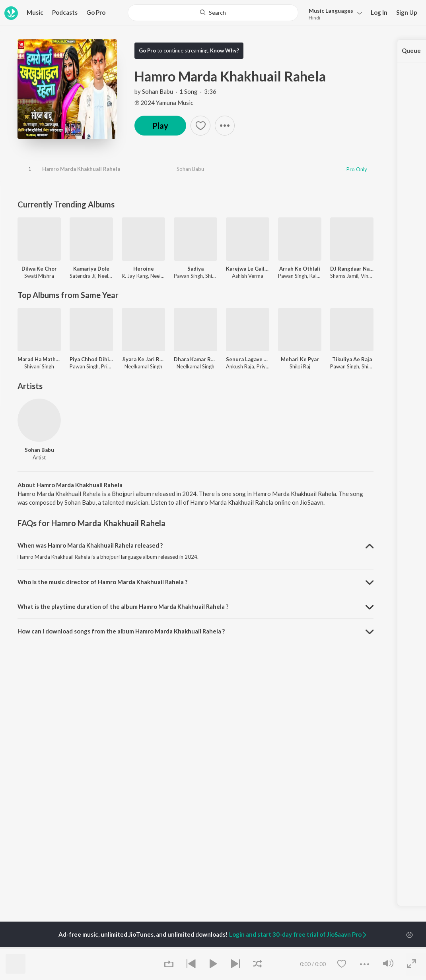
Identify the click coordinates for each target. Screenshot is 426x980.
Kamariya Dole (91, 269)
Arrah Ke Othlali (300, 269)
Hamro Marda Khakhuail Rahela (81, 169)
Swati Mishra (39, 276)
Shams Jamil (344, 276)
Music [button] (35, 12)
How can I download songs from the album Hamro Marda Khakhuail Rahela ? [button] (121, 631)
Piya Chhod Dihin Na (91, 359)
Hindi (314, 18)
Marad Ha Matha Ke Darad (39, 359)
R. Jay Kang (135, 276)
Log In (379, 12)
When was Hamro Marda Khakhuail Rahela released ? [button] (90, 545)
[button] (333, 13)
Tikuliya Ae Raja (352, 359)
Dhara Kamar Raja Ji (195, 359)
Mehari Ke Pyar (300, 359)
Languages (331, 11)
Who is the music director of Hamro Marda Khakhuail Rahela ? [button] (102, 582)
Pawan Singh (188, 276)
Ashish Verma (248, 276)
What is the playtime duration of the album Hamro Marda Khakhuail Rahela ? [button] (123, 606)
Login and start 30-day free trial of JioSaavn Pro (298, 934)
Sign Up (407, 12)
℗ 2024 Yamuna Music (164, 103)
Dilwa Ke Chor (39, 269)
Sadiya (195, 269)
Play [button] (160, 126)
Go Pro (96, 12)
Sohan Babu (158, 91)
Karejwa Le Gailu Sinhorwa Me (248, 269)
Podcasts (65, 12)
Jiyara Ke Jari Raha (143, 359)
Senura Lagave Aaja (248, 359)
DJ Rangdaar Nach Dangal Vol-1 (352, 269)
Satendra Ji (83, 276)
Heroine (144, 269)
